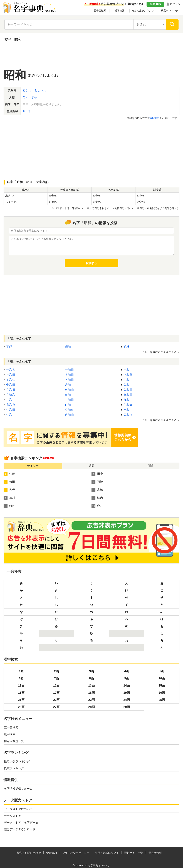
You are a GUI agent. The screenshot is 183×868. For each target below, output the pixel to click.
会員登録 (155, 4)
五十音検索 (100, 11)
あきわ (27, 90)
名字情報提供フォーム (18, 789)
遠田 (9, 482)
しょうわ (40, 90)
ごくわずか (30, 97)
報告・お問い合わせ (29, 853)
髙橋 (97, 490)
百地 (97, 482)
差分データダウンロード (20, 829)
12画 (56, 686)
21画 (21, 700)
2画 (56, 671)
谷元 (9, 490)
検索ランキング (170, 11)
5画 (162, 671)
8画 (91, 678)
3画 (91, 671)
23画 (91, 700)
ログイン (175, 4)
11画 (21, 686)
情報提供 (154, 118)
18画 (91, 693)
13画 (91, 686)
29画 (127, 707)
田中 (97, 474)
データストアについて (18, 809)
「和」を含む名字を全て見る (159, 420)
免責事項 (52, 853)
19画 (127, 693)
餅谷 (9, 506)
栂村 (9, 498)
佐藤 (9, 474)
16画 (21, 693)
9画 (127, 678)
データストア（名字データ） (23, 823)
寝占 (97, 506)
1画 (21, 671)
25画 (162, 700)
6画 (21, 678)
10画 (162, 678)
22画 (56, 700)
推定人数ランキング (143, 11)
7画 (56, 678)
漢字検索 (120, 11)
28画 (91, 707)
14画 (127, 686)
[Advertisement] (91, 57)
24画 (127, 700)
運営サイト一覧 (134, 853)
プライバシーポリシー (76, 853)
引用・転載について (107, 853)
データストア (13, 816)
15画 (162, 686)
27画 (56, 707)
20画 (162, 693)
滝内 (97, 498)
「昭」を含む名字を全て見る (159, 352)
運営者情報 (155, 853)
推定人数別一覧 (14, 741)
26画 (21, 707)
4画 (127, 671)
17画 (56, 693)
